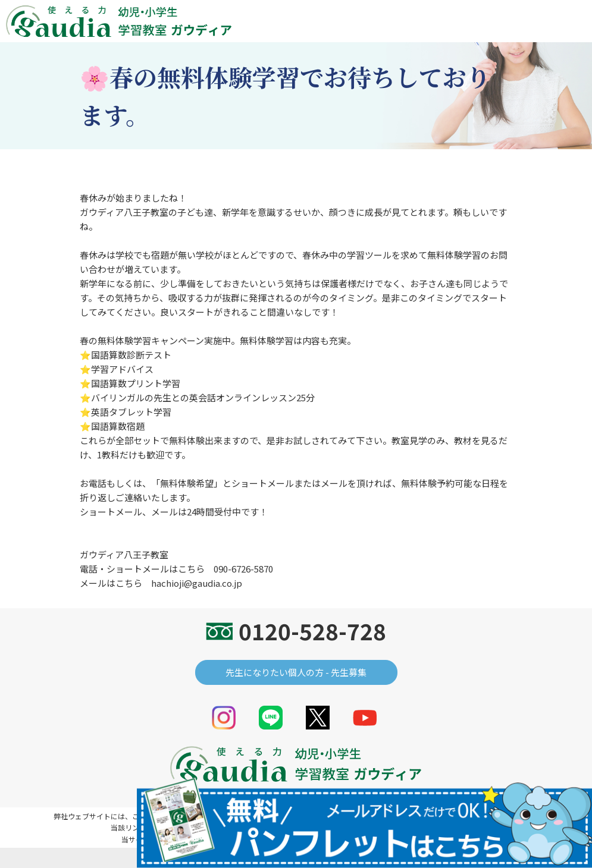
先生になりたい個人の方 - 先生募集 (296, 672)
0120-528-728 (312, 631)
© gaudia (296, 858)
